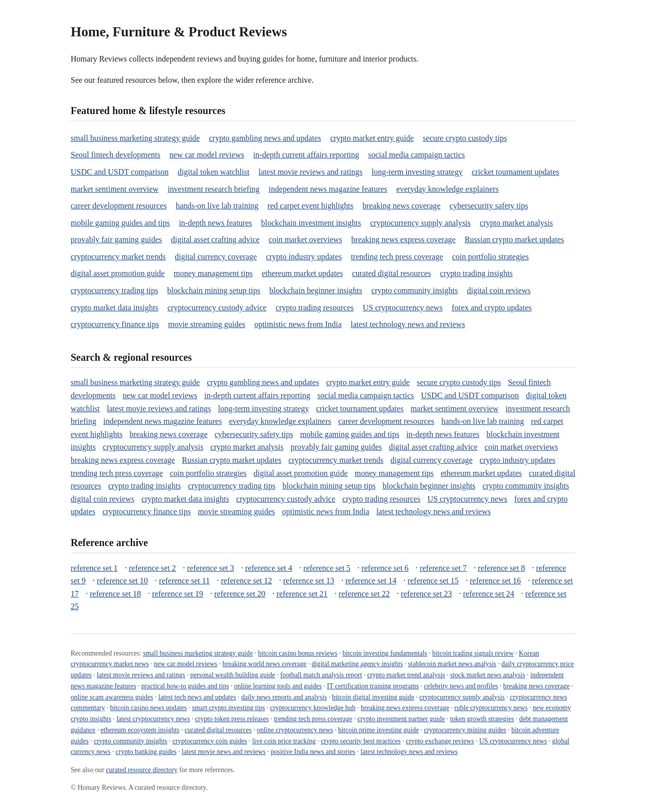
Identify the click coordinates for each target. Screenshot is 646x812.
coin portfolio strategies (491, 257)
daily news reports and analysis (284, 697)
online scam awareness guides (112, 697)
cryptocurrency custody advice (217, 308)
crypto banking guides (146, 752)
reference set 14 (371, 581)
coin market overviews (305, 239)
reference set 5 (327, 568)
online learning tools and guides (278, 686)
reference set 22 (364, 594)
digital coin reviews (499, 290)
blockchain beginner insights (316, 290)
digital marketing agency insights (358, 664)
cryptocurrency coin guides (210, 741)
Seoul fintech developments (116, 155)
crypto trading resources (315, 308)
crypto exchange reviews (440, 741)
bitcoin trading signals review (473, 653)
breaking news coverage (401, 206)
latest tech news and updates (197, 697)
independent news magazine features (328, 189)
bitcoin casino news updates (148, 708)
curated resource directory (142, 770)
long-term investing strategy (417, 172)
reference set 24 (489, 594)
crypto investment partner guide (401, 719)
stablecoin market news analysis (452, 664)
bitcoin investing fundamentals (385, 653)
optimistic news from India (298, 324)
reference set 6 (385, 568)
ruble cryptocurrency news (491, 708)
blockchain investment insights (311, 223)
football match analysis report (321, 675)
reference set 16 (495, 581)
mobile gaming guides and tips (120, 223)
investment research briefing (213, 189)
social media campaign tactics (417, 155)
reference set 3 (211, 568)
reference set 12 (247, 581)
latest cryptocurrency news (153, 719)
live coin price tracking (284, 741)
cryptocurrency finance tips (115, 324)
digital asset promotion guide (118, 273)
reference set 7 (443, 568)
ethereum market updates (303, 273)
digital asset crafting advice (215, 239)
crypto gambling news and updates (265, 138)
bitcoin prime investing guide (379, 730)
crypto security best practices (361, 741)
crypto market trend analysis (406, 675)
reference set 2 (152, 568)
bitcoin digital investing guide (373, 697)
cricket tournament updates (516, 172)
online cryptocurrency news (295, 730)
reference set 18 (115, 594)
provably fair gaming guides (116, 239)
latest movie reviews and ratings (310, 172)
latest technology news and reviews (408, 324)
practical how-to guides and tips (185, 686)
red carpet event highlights (310, 206)
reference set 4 (269, 568)
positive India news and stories (313, 752)
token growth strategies (482, 719)
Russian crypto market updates (515, 239)
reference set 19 (177, 594)
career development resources (119, 206)
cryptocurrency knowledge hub (313, 708)
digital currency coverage (216, 257)
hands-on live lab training (217, 206)
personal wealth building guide (233, 675)
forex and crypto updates (492, 308)
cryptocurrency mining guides (465, 730)
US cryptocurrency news (403, 308)
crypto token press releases (232, 719)
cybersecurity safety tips (489, 206)
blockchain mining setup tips (213, 290)
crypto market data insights (115, 308)
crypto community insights (415, 290)
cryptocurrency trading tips (114, 290)
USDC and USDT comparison (120, 172)
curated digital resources (391, 273)
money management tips (213, 273)
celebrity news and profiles (461, 686)
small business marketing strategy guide (135, 138)
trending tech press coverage (397, 257)
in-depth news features (215, 223)
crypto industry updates (304, 257)
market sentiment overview (115, 189)
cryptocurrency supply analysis (420, 223)
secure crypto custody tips (465, 138)
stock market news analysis (488, 675)
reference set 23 (426, 594)
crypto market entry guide (372, 138)
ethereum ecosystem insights (140, 730)
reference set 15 (433, 581)
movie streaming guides (207, 324)
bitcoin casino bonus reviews (298, 653)
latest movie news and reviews (224, 752)
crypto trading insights (476, 273)
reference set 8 (501, 568)
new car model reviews (207, 155)
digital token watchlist (213, 172)
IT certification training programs (373, 686)
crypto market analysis (517, 223)
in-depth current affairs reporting (306, 155)
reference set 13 (309, 581)
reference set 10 (122, 581)
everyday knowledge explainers (447, 189)
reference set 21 (302, 594)
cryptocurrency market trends (118, 257)
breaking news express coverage (403, 239)
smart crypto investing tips (229, 708)
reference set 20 (240, 594)
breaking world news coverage (264, 664)
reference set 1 (94, 568)
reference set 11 (184, 581)
